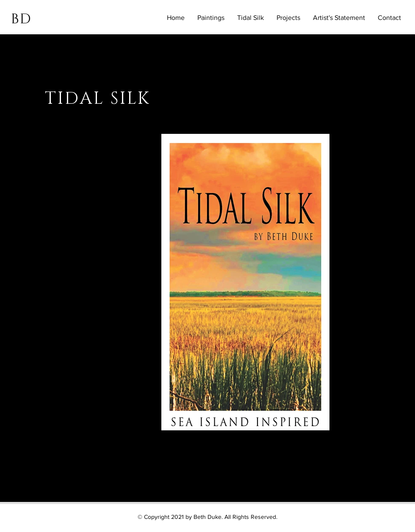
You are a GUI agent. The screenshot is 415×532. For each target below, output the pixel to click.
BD (21, 19)
